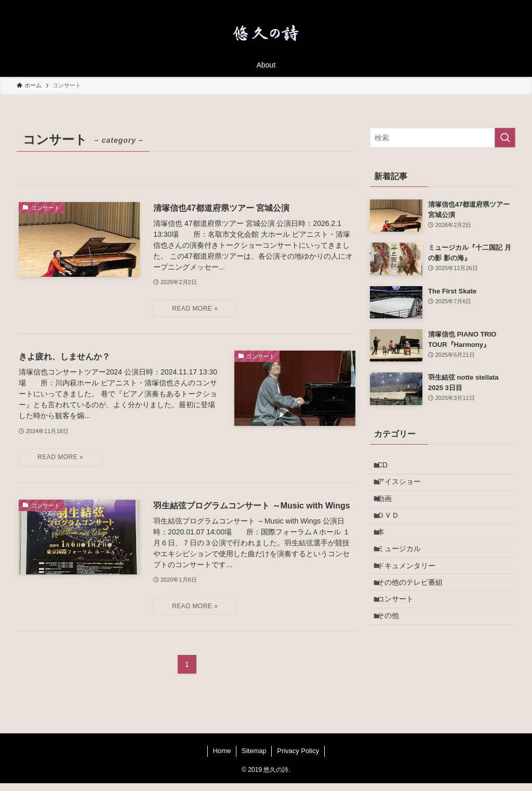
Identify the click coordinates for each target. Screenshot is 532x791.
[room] (468, 6)
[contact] (495, 6)
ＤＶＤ (394, 532)
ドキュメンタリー (412, 597)
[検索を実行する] (505, 138)
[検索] (509, 6)
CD (388, 467)
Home (222, 759)
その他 (394, 662)
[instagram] (455, 6)
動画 (390, 511)
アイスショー (405, 489)
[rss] (482, 6)
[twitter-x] (441, 6)
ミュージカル (405, 575)
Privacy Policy (298, 759)
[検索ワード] (443, 138)
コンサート (401, 640)
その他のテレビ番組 (416, 619)
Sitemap (254, 759)
